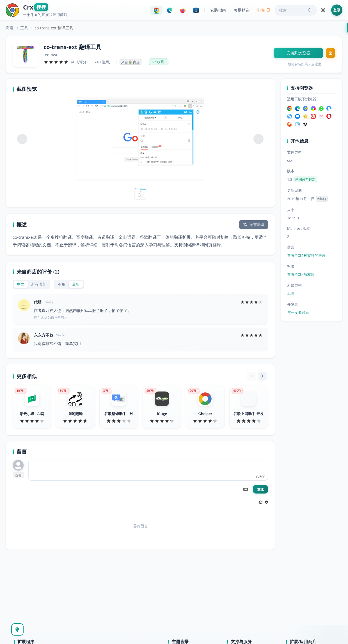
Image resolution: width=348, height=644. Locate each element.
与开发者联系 (298, 312)
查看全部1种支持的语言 (306, 255)
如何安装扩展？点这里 (304, 64)
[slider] (56, 62)
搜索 (296, 10)
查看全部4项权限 (301, 274)
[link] (10, 28)
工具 (24, 28)
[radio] (21, 284)
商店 (10, 28)
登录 (337, 10)
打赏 (264, 10)
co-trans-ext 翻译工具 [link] (54, 28)
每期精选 (242, 10)
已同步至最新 (305, 179)
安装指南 (218, 10)
